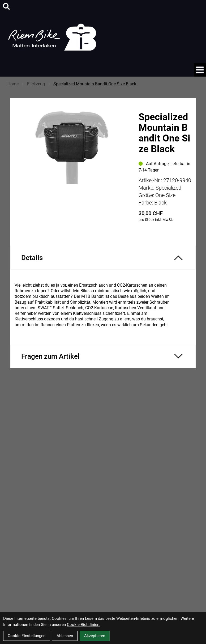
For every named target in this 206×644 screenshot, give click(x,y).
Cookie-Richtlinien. (84, 625)
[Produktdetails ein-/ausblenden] (103, 258)
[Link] (200, 70)
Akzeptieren (95, 636)
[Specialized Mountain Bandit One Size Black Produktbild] (72, 156)
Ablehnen (65, 636)
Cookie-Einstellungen (27, 636)
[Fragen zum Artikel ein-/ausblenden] (103, 356)
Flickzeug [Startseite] (36, 84)
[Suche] (6, 6)
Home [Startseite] (13, 84)
